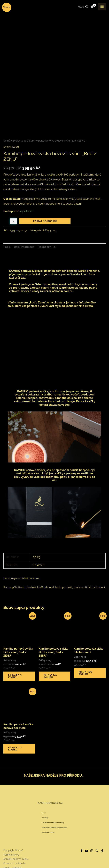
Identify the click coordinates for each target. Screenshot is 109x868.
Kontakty (45, 802)
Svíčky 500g (20, 125)
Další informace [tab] (24, 231)
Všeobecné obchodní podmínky (53, 807)
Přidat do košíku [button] (15, 661)
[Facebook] (82, 835)
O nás (44, 797)
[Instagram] (92, 835)
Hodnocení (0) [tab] (47, 231)
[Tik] (102, 835)
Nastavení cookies (48, 817)
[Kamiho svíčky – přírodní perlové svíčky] (7, 7)
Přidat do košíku (45, 205)
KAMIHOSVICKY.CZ (50, 787)
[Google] (97, 835)
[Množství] (13, 206)
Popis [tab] (7, 231)
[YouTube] (87, 835)
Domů (7, 125)
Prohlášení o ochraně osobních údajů (54, 812)
